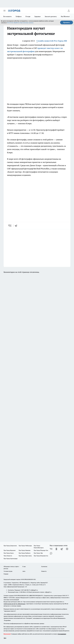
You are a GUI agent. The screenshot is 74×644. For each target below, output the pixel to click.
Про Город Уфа (38, 553)
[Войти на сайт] (69, 11)
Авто (24, 571)
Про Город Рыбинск (25, 553)
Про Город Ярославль (25, 556)
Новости (44, 571)
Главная (6, 574)
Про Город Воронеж (10, 550)
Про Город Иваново (25, 550)
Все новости (7, 16)
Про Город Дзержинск (10, 546)
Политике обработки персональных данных (20, 23)
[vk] (10, 226)
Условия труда (8, 571)
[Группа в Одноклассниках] (56, 549)
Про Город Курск (9, 553)
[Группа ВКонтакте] (51, 549)
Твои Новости (8, 556)
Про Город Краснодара (11, 559)
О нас (24, 566)
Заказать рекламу (51, 16)
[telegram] (17, 226)
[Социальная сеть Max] (51, 553)
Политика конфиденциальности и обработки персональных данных (24, 624)
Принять (67, 22)
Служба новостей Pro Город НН (52, 41)
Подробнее (7, 620)
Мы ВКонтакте (66, 16)
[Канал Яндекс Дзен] (67, 549)
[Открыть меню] (4, 11)
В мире (28, 16)
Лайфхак (19, 16)
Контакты (44, 566)
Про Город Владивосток (41, 556)
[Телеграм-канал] (62, 549)
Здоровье (37, 16)
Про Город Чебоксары (25, 546)
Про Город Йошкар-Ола (41, 550)
